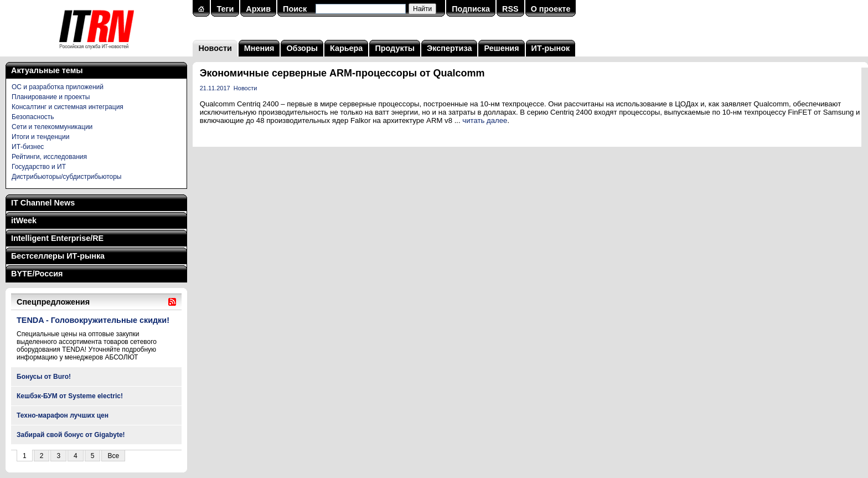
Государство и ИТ (39, 167)
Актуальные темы (47, 70)
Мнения (259, 48)
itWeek (24, 220)
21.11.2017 (215, 88)
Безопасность (33, 117)
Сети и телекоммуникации (52, 127)
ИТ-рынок (551, 48)
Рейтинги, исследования (49, 157)
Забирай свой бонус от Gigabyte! (71, 435)
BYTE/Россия (37, 274)
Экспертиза (449, 48)
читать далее (485, 120)
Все (113, 456)
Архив (258, 9)
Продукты (395, 48)
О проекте (551, 9)
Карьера (346, 48)
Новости (215, 48)
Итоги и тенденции (40, 137)
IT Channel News (43, 203)
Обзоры (302, 48)
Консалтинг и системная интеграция (68, 107)
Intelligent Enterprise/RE (57, 238)
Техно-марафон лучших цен (63, 415)
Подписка (471, 9)
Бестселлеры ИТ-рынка (58, 256)
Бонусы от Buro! (44, 377)
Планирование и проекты (51, 97)
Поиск (295, 9)
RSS (510, 9)
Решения (501, 48)
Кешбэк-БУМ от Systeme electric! (70, 396)
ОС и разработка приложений (58, 87)
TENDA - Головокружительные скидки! (93, 320)
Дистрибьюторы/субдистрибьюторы (66, 177)
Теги (225, 9)
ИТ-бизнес (28, 147)
